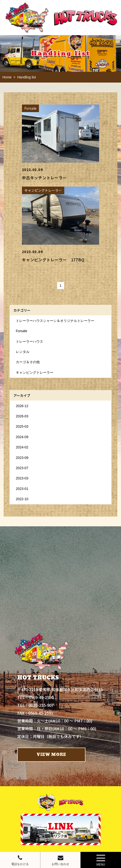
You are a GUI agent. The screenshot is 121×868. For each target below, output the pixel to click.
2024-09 (22, 437)
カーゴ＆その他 (28, 362)
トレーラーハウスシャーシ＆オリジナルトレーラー (55, 321)
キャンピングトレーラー (35, 372)
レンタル (23, 352)
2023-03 (22, 478)
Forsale (22, 331)
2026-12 (22, 406)
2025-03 (22, 426)
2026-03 (22, 416)
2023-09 (22, 457)
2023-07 (22, 468)
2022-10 (22, 499)
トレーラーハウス (29, 341)
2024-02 (22, 447)
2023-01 (22, 489)
